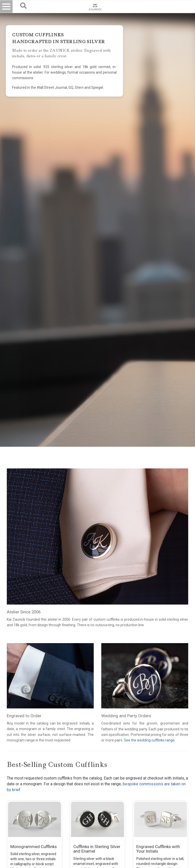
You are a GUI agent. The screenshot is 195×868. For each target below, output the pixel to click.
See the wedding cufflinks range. (150, 740)
